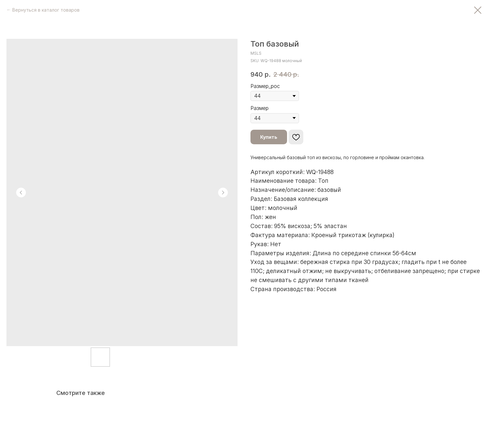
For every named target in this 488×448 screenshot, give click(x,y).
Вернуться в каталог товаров (46, 10)
